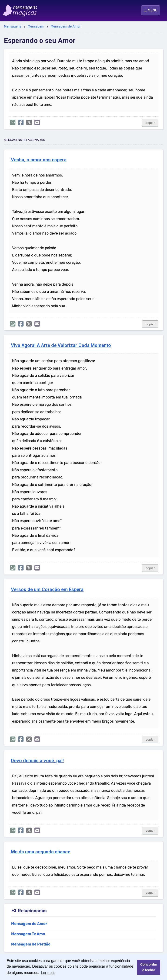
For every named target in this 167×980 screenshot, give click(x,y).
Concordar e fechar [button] (149, 967)
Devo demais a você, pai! (37, 761)
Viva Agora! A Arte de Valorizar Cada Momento (61, 345)
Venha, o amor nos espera (39, 160)
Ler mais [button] (48, 973)
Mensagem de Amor (66, 26)
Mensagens (13, 26)
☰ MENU (151, 10)
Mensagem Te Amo (28, 934)
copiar (150, 123)
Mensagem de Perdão (31, 944)
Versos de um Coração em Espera (47, 590)
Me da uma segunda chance (41, 852)
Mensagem (36, 26)
